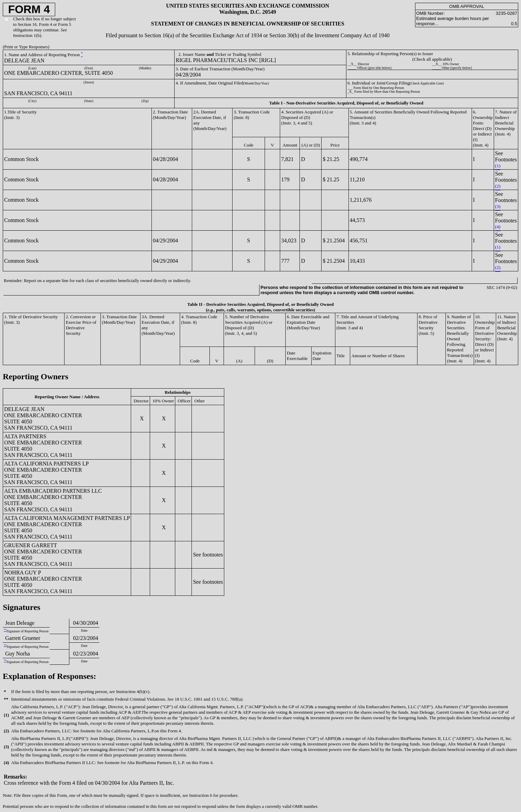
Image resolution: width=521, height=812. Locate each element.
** (5, 630)
